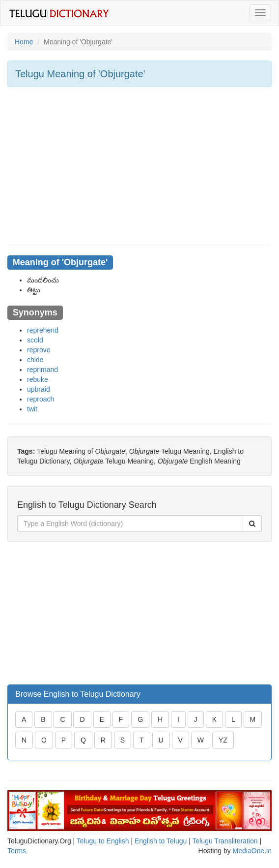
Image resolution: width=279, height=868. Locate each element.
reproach (41, 399)
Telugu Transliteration (225, 841)
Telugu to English (103, 841)
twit (32, 409)
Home (24, 42)
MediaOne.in (252, 851)
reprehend (43, 330)
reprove (39, 350)
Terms (17, 851)
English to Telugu (161, 841)
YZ (223, 740)
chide (35, 360)
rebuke (38, 379)
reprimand (42, 370)
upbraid (39, 389)
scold (35, 340)
